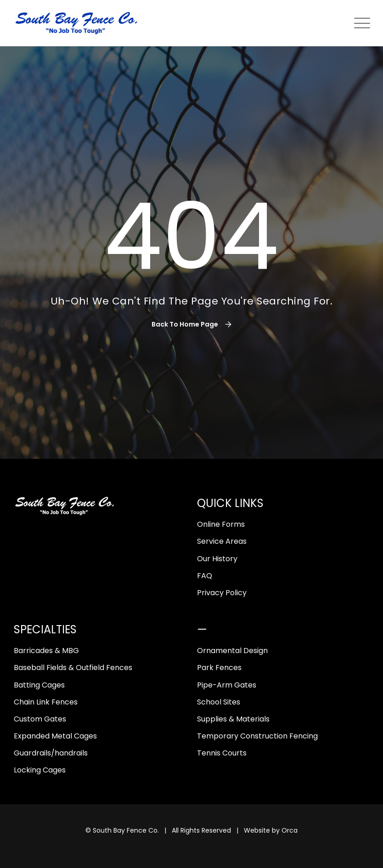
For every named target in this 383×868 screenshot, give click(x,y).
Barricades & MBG (46, 651)
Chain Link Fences (46, 702)
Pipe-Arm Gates (227, 685)
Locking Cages (40, 770)
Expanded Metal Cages (55, 736)
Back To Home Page (185, 324)
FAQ (205, 576)
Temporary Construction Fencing (257, 736)
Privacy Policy (222, 593)
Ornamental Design (232, 651)
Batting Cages (39, 685)
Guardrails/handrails (51, 753)
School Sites (219, 702)
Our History (217, 559)
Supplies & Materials (233, 719)
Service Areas (222, 541)
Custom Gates (40, 719)
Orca (290, 830)
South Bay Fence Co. (126, 830)
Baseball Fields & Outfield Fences (73, 668)
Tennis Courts (222, 753)
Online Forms (221, 524)
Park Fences (219, 668)
